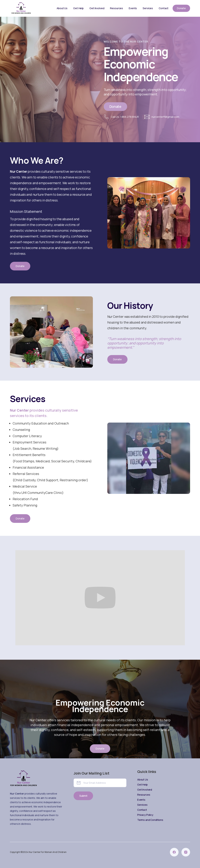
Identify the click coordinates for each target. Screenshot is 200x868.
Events (133, 8)
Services (148, 8)
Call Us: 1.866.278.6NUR (125, 117)
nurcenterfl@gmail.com (165, 117)
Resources (117, 8)
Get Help (78, 8)
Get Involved (97, 8)
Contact (164, 8)
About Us (62, 8)
